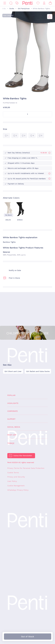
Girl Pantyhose (24, 9)
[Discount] (17, 3)
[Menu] (5, 3)
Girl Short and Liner (13, 371)
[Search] (11, 3)
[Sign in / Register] (44, 3)
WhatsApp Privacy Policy (18, 490)
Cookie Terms (13, 473)
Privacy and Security (16, 477)
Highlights (13, 403)
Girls (4, 9)
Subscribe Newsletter (23, 456)
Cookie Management (16, 486)
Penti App (12, 435)
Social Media (14, 427)
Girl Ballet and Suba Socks (38, 371)
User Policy (12, 481)
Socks (12, 9)
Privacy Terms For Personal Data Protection (26, 468)
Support (11, 419)
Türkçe (11, 443)
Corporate (13, 411)
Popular (11, 395)
